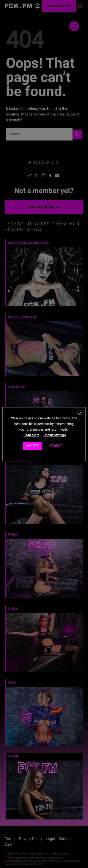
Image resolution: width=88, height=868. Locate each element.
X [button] (80, 412)
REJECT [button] (56, 446)
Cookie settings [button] (55, 435)
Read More (31, 435)
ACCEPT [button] (32, 446)
